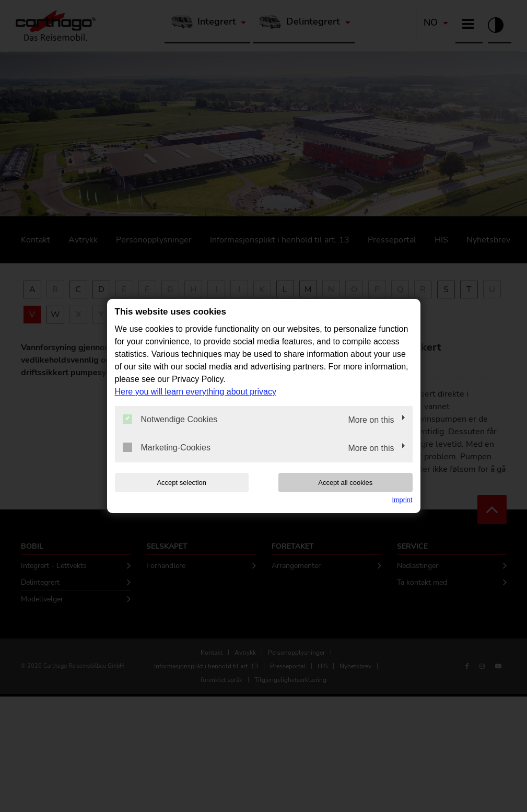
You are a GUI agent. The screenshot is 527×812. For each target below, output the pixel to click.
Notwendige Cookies (170, 419)
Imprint (402, 500)
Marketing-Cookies (167, 447)
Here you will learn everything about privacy (196, 392)
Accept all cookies (345, 483)
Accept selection (181, 483)
